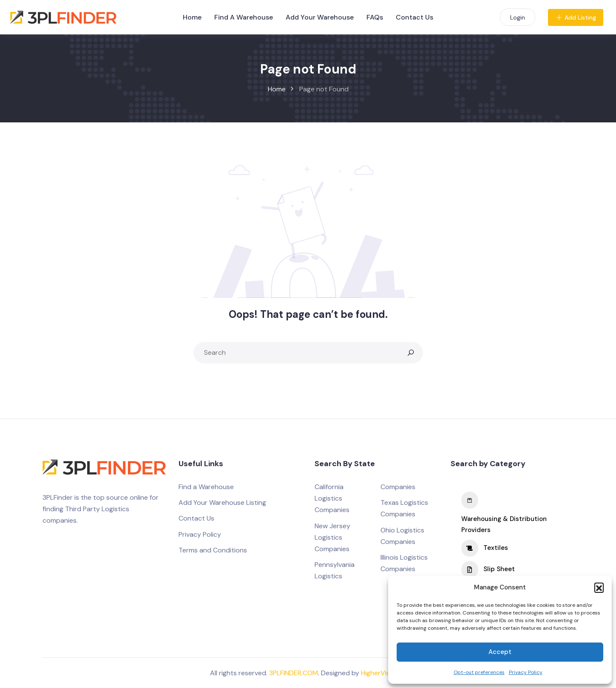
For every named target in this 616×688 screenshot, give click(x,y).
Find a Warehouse (206, 487)
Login (518, 17)
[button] (599, 587)
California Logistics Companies (332, 498)
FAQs (375, 17)
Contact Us (414, 17)
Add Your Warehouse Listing (222, 503)
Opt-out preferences (479, 672)
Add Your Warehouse (320, 17)
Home (192, 17)
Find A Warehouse (244, 17)
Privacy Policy (526, 672)
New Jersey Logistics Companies (332, 537)
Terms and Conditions (213, 550)
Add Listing (576, 17)
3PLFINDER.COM (294, 673)
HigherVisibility (383, 673)
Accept (500, 652)
